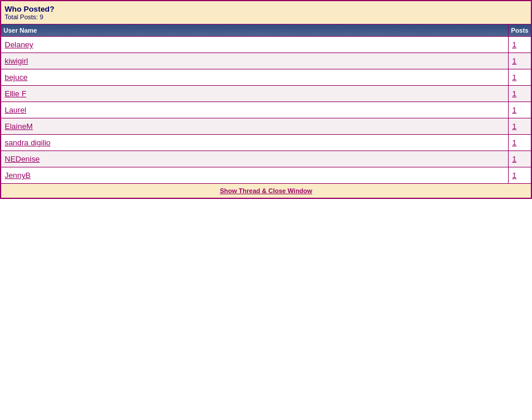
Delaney (19, 45)
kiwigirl (16, 61)
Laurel (15, 110)
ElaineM (19, 126)
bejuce (16, 77)
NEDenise (22, 159)
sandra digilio (28, 143)
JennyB (18, 175)
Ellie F (15, 94)
